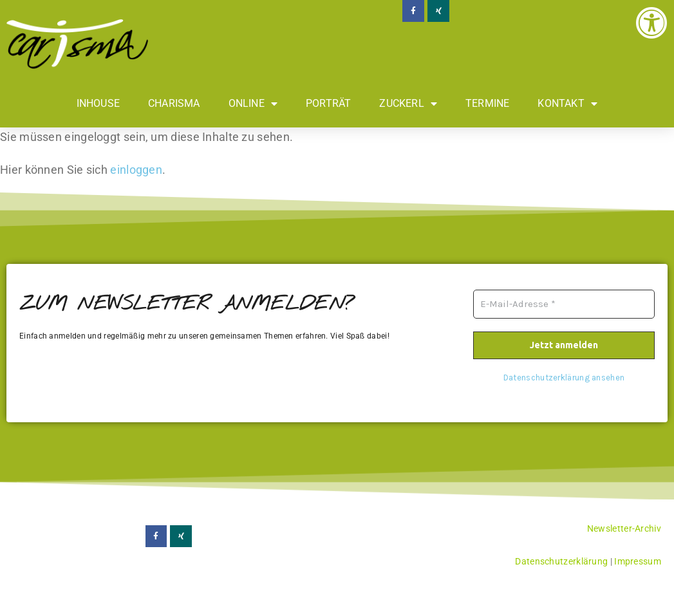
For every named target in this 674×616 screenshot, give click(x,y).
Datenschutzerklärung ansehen (564, 378)
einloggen (136, 170)
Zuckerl (408, 104)
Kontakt (567, 104)
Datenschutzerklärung (561, 561)
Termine (487, 103)
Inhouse (98, 103)
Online (253, 104)
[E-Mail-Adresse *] (564, 304)
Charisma (174, 103)
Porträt (328, 103)
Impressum (638, 561)
